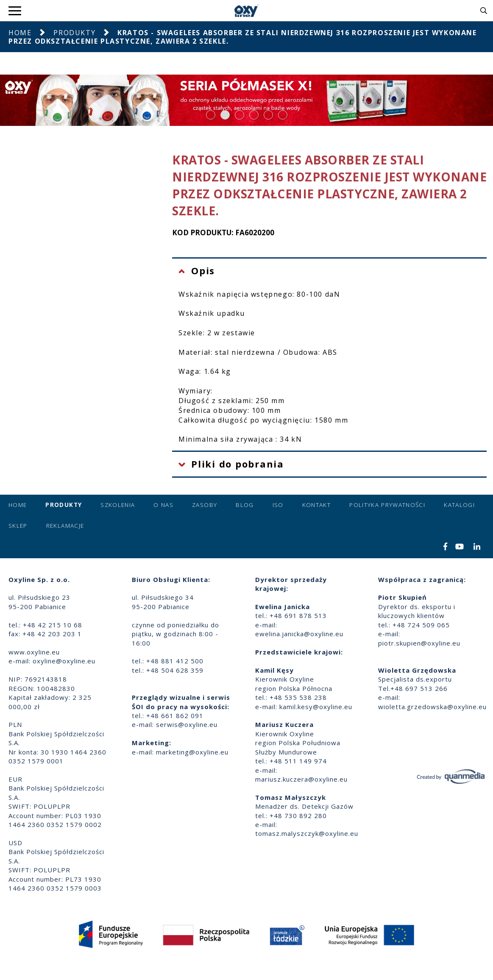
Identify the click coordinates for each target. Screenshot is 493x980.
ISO (278, 505)
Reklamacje (65, 526)
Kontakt (316, 505)
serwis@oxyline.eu (187, 724)
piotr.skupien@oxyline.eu (419, 643)
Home (20, 33)
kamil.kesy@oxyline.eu (316, 707)
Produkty (74, 33)
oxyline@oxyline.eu (64, 661)
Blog (245, 505)
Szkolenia (118, 505)
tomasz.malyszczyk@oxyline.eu (307, 833)
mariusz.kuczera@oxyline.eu (301, 779)
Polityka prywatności (387, 505)
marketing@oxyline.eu (192, 752)
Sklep (18, 526)
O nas (163, 505)
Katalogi (459, 505)
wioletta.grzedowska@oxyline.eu (432, 707)
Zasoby (205, 505)
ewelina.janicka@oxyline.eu (299, 634)
